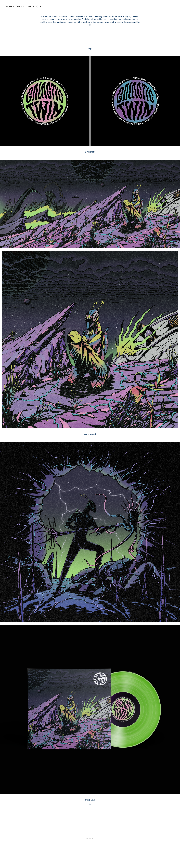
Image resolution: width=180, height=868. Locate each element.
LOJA (38, 6)
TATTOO (20, 6)
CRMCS (30, 6)
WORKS (10, 6)
